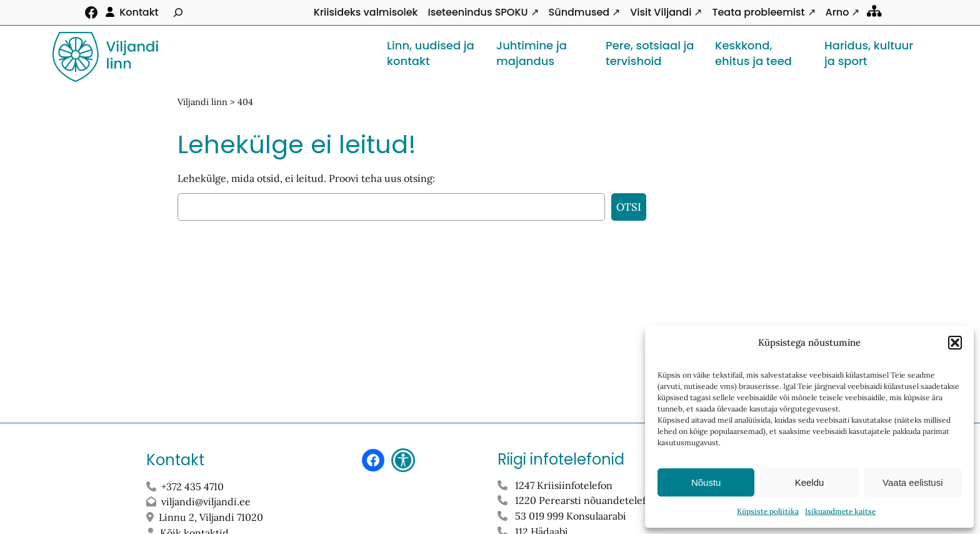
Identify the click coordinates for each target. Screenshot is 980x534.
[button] (955, 343)
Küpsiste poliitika (768, 511)
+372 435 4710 (192, 486)
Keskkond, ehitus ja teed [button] (753, 53)
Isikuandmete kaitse (840, 511)
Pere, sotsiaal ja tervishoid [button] (650, 53)
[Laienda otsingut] (178, 13)
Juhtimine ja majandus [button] (532, 53)
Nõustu (706, 482)
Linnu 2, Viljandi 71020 (212, 517)
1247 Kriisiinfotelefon (564, 485)
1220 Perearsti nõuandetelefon (586, 500)
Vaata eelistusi (912, 482)
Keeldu (810, 482)
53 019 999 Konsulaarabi (571, 516)
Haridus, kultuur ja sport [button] (869, 53)
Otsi (629, 207)
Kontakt (139, 12)
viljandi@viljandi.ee (206, 501)
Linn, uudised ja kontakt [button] (431, 53)
